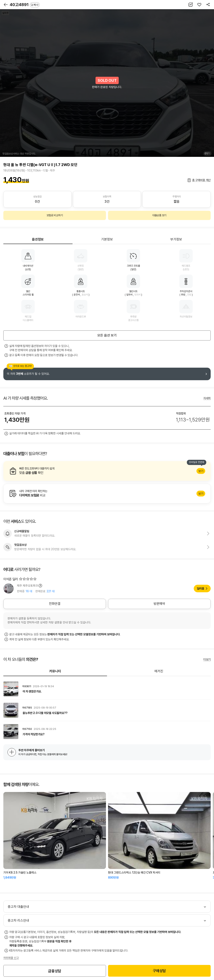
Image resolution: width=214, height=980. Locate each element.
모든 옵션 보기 (107, 335)
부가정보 (176, 239)
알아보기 (107, 471)
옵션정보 (38, 239)
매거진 (159, 671)
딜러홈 (201, 589)
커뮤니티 (55, 671)
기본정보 (107, 239)
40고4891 (25, 5)
